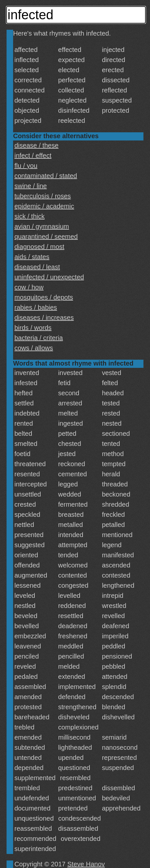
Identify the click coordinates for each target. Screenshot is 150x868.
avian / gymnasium (42, 226)
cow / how (29, 287)
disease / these (37, 145)
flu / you (26, 166)
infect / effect (33, 156)
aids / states (32, 257)
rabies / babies (36, 307)
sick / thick (29, 216)
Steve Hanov (86, 864)
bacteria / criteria (39, 338)
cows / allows (34, 348)
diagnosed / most (39, 247)
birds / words (33, 328)
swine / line (31, 186)
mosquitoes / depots (44, 297)
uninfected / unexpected (49, 277)
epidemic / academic (44, 206)
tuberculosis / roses (43, 196)
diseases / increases (44, 318)
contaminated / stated (46, 176)
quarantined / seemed (46, 237)
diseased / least (37, 267)
